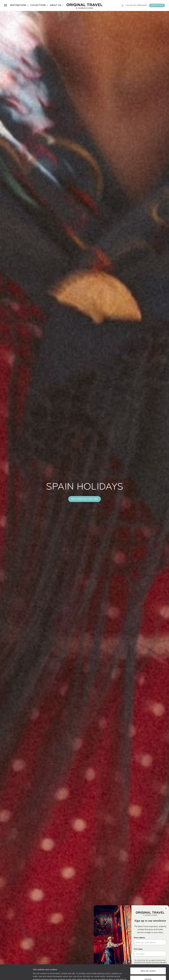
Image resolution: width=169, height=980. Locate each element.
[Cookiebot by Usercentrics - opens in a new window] (16, 975)
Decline (148, 965)
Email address (139, 937)
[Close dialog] (166, 908)
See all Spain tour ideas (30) (84, 499)
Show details (39, 975)
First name (138, 949)
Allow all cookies (148, 957)
